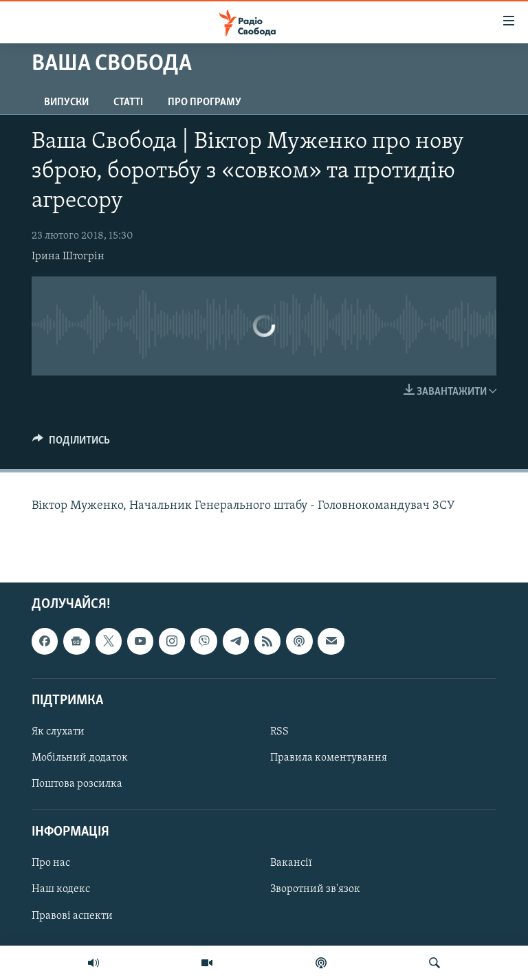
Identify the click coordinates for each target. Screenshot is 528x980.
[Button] (71, 444)
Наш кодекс (61, 889)
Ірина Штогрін (68, 257)
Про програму (205, 102)
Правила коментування (329, 758)
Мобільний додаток (80, 758)
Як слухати (58, 732)
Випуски (66, 102)
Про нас (51, 863)
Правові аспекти (72, 915)
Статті (128, 102)
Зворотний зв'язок (315, 889)
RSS (279, 732)
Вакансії (291, 863)
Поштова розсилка (77, 784)
